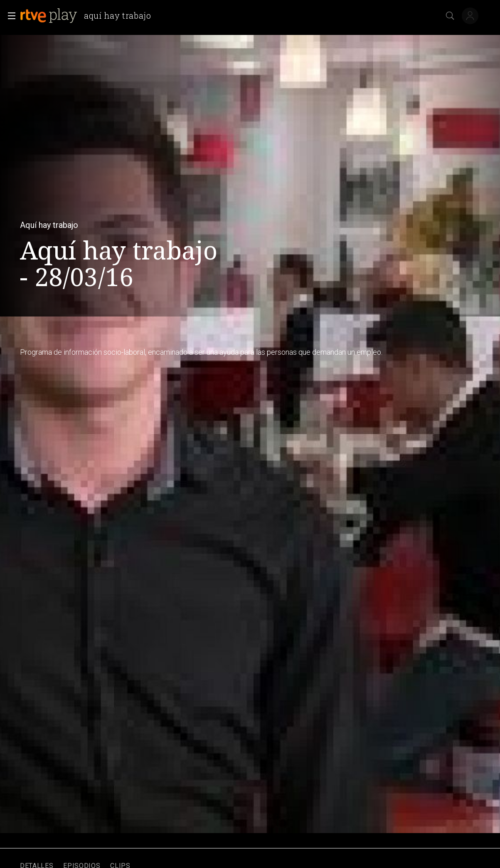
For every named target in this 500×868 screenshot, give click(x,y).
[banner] (89, 16)
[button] (9, 16)
